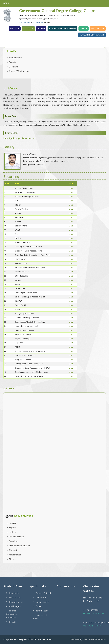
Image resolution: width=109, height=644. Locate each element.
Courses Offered (43, 593)
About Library (15, 58)
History (12, 532)
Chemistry (14, 550)
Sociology (14, 541)
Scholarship (15, 593)
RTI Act (84, 29)
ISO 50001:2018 (25, 22)
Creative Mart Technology (94, 639)
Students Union (16, 602)
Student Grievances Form (62, 29)
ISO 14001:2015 (38, 22)
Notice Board (15, 598)
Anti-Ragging (15, 606)
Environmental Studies (19, 546)
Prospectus (98, 29)
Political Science (17, 537)
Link (71, 188)
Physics (13, 559)
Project (15, 29)
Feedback (28, 29)
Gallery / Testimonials (19, 71)
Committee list (42, 602)
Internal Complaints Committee (11, 614)
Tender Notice (42, 611)
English (12, 528)
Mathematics (15, 555)
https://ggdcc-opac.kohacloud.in (19, 138)
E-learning (14, 67)
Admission (41, 598)
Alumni (41, 29)
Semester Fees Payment (92, 35)
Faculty (12, 62)
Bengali (12, 523)
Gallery (39, 606)
